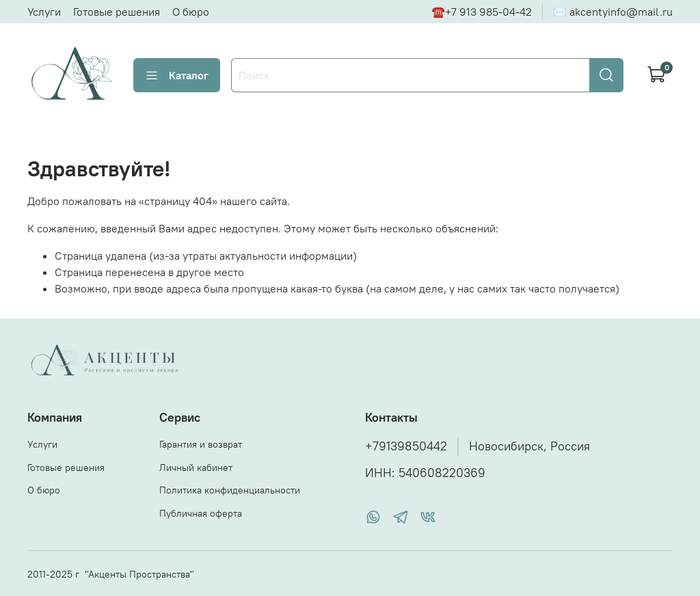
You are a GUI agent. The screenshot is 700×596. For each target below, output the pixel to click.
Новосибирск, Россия (529, 446)
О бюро (191, 12)
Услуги (44, 12)
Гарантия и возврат (201, 444)
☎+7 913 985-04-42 (482, 12)
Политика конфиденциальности (230, 490)
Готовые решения (117, 12)
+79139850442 (406, 446)
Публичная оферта (201, 513)
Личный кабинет (196, 468)
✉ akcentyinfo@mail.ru (613, 12)
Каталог (177, 75)
